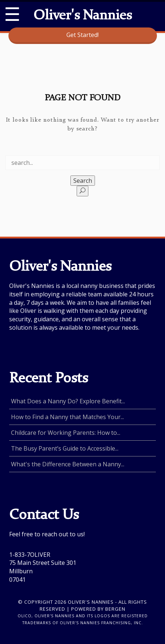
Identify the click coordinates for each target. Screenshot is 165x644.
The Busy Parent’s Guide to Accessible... (65, 448)
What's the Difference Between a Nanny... (68, 464)
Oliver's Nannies (82, 16)
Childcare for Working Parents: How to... (66, 433)
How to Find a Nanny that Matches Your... (67, 417)
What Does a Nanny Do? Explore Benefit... (68, 401)
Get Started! (82, 35)
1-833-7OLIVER (30, 555)
